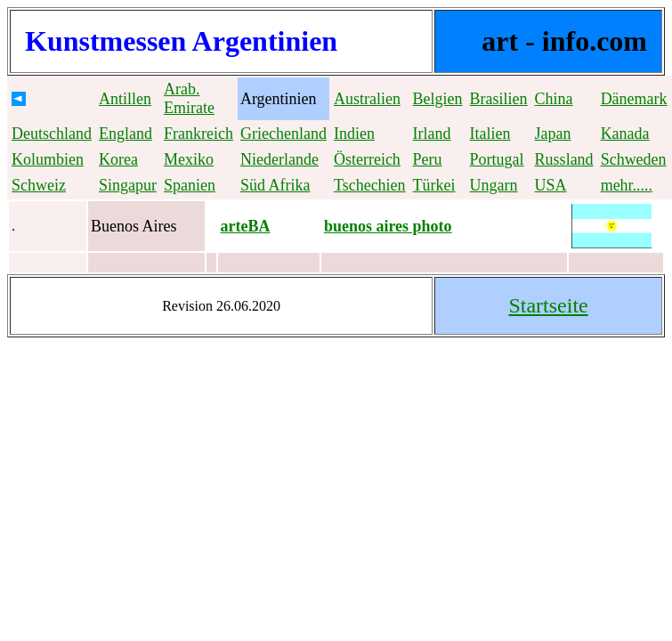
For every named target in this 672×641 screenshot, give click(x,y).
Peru (428, 159)
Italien (490, 134)
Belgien (438, 99)
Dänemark (634, 99)
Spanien (190, 185)
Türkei (434, 185)
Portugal (497, 159)
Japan (553, 134)
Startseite (548, 305)
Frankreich (198, 134)
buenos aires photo (388, 226)
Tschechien (370, 185)
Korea (118, 159)
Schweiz (39, 185)
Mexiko (189, 159)
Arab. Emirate (189, 98)
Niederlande (279, 159)
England (125, 134)
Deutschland (52, 134)
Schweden (634, 159)
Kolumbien (48, 159)
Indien (354, 134)
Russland (564, 159)
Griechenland (283, 134)
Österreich (367, 159)
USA (551, 185)
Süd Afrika (275, 185)
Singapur (128, 185)
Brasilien (499, 99)
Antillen (125, 99)
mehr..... (627, 185)
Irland (432, 134)
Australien (367, 99)
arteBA (246, 226)
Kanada (625, 134)
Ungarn (494, 185)
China (554, 99)
